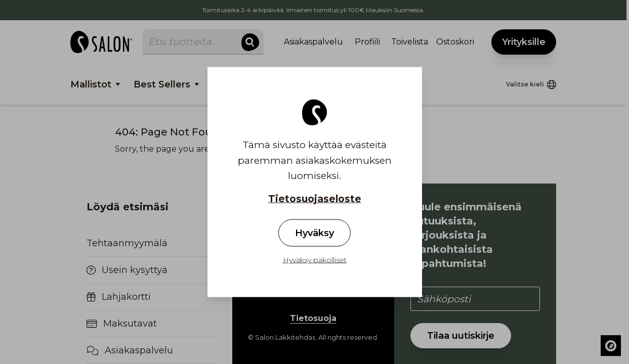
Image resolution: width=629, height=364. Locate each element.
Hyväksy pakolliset (315, 259)
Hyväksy (314, 233)
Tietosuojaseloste (315, 199)
